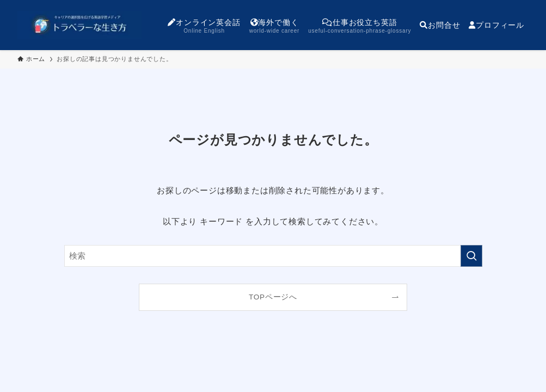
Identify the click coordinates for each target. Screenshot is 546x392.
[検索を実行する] (471, 256)
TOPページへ (273, 297)
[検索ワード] (273, 256)
